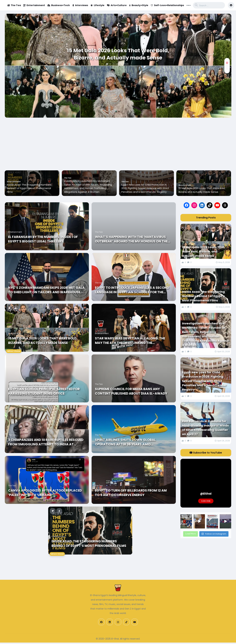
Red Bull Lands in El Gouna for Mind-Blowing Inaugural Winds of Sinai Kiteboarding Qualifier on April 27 (205, 428)
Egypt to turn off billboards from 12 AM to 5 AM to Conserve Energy (131, 493)
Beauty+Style (139, 5)
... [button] (189, 5)
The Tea (14, 5)
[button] (227, 63)
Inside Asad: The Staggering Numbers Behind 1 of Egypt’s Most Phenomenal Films (86, 188)
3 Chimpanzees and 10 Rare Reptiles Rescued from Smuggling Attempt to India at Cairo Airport (46, 442)
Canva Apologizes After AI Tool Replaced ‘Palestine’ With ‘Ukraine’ (45, 493)
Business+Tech (59, 5)
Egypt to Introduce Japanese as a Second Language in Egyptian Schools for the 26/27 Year (132, 290)
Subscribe (206, 501)
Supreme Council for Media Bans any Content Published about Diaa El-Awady (131, 391)
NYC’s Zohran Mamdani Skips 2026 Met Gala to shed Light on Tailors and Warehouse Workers (46, 290)
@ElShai (206, 494)
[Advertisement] (118, 142)
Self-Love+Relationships (167, 5)
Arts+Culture (117, 5)
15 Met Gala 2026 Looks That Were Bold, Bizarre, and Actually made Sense (118, 54)
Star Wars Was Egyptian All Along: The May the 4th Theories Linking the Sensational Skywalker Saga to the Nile (131, 341)
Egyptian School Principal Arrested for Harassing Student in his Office (44, 391)
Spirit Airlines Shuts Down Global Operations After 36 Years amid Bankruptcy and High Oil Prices (125, 442)
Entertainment (34, 5)
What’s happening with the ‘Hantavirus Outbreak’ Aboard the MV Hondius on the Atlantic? (131, 239)
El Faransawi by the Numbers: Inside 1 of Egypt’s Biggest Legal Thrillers (43, 239)
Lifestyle (98, 5)
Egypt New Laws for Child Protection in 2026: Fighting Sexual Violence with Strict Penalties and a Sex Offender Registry (202, 188)
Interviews (80, 5)
